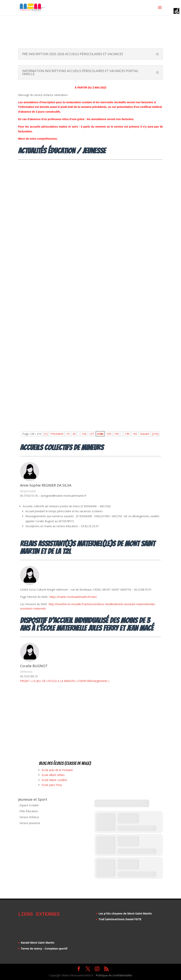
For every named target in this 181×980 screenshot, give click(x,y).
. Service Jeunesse (29, 823)
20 (74, 434)
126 (84, 434)
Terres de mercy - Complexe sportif (44, 948)
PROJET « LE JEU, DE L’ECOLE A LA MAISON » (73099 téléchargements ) (65, 681)
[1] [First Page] (46, 434)
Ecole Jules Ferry (52, 785)
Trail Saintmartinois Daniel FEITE (120, 919)
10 (68, 434)
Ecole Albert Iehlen (53, 775)
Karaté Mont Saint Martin (38, 942)
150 (135, 434)
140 (127, 434)
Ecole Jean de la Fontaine (57, 770)
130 (116, 434)
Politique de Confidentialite (114, 975)
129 (109, 434)
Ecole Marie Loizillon (54, 780)
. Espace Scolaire (28, 805)
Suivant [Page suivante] (145, 434)
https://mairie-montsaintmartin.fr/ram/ (73, 597)
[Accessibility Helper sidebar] (176, 11)
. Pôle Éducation (28, 811)
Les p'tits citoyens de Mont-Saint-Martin (125, 913)
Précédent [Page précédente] (57, 434)
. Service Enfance (29, 817)
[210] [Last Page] (155, 434)
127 (92, 434)
